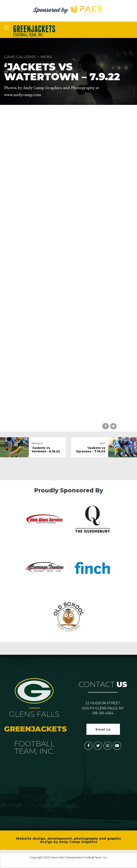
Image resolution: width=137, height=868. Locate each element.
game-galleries (20, 57)
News (46, 57)
